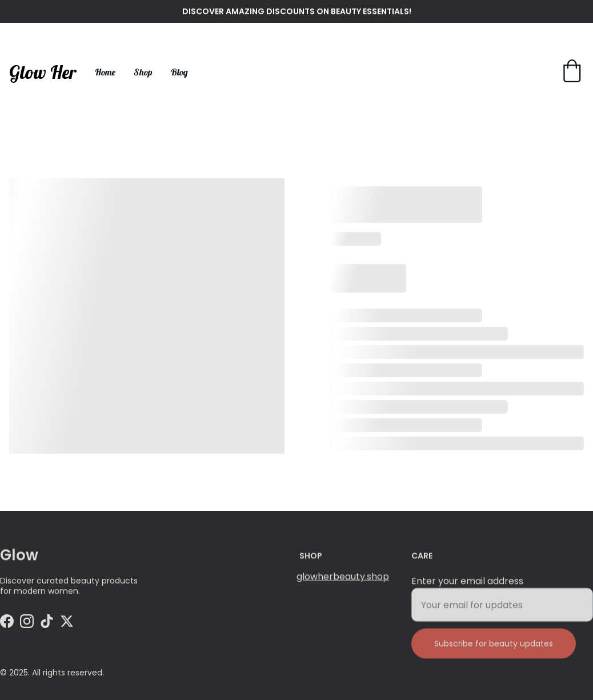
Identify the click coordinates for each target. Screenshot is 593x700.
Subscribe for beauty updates (494, 650)
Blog (179, 72)
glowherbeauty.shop (343, 577)
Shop (143, 72)
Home (105, 72)
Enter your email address (467, 587)
